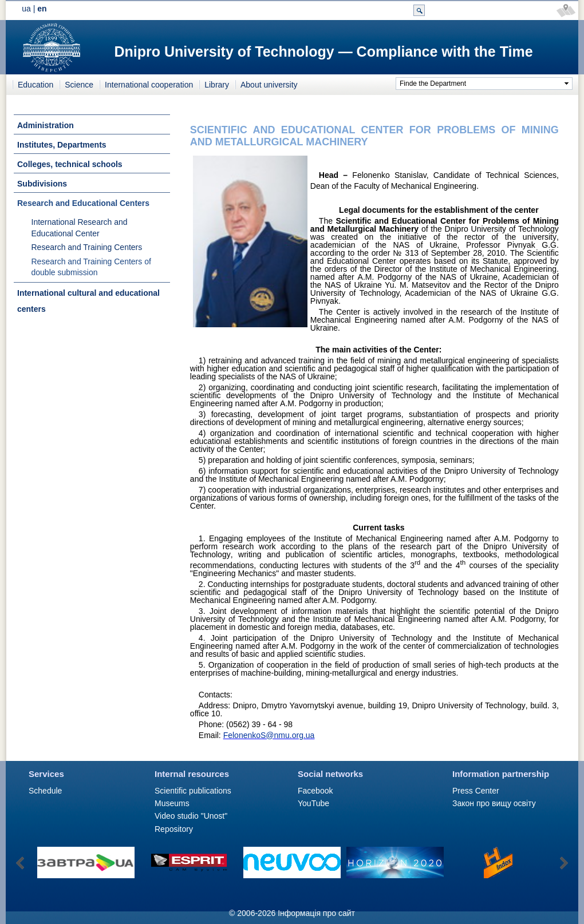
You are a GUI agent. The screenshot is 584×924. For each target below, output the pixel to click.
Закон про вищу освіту (494, 803)
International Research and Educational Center (80, 228)
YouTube (313, 803)
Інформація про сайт (316, 913)
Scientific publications (193, 791)
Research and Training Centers (87, 247)
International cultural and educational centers (88, 301)
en (42, 9)
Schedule (45, 791)
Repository (174, 829)
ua (26, 9)
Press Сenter (476, 791)
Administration (46, 125)
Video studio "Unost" (191, 816)
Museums (172, 803)
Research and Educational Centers (83, 203)
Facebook (315, 791)
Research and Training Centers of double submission (91, 267)
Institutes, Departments (62, 145)
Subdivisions (42, 184)
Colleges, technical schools (70, 164)
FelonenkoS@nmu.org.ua (269, 735)
